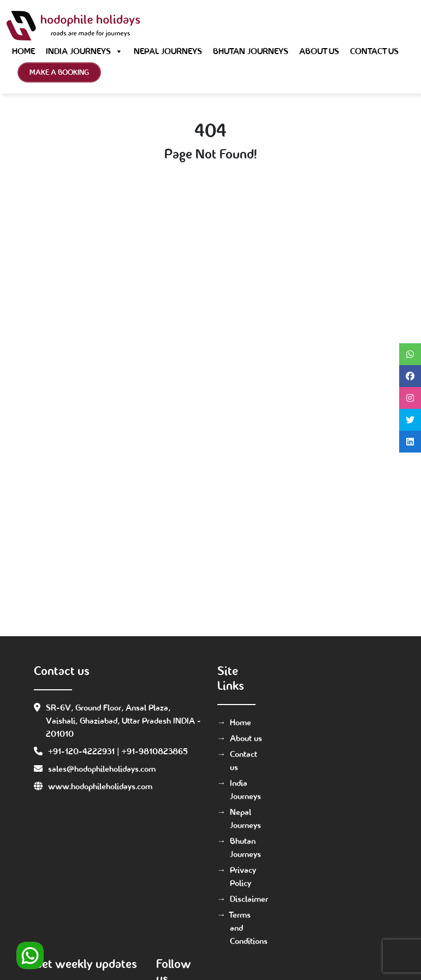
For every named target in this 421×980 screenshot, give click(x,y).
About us (319, 51)
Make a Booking (59, 72)
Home (23, 51)
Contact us (374, 51)
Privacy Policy (243, 876)
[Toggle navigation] (399, 26)
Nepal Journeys (168, 51)
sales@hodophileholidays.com (102, 769)
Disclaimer (248, 899)
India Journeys (84, 51)
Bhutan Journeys (251, 51)
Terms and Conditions (248, 928)
